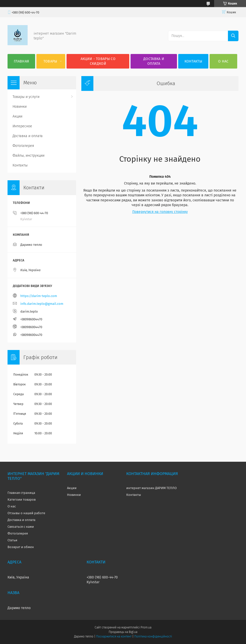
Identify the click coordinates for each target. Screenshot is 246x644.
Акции (17, 116)
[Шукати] (233, 36)
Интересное (22, 126)
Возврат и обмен (21, 547)
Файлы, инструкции (28, 156)
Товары (50, 61)
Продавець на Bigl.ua (123, 632)
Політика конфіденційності (153, 636)
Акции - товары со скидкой (98, 61)
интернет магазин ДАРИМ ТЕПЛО (151, 488)
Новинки (20, 107)
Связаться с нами (21, 527)
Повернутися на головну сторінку (160, 212)
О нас (223, 61)
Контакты (193, 61)
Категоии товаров (22, 500)
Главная (21, 61)
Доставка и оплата (154, 61)
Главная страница (21, 493)
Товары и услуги (26, 97)
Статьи (12, 540)
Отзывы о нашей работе (26, 513)
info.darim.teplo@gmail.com (42, 304)
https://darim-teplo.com (39, 296)
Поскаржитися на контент (114, 636)
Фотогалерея (23, 146)
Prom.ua (146, 627)
